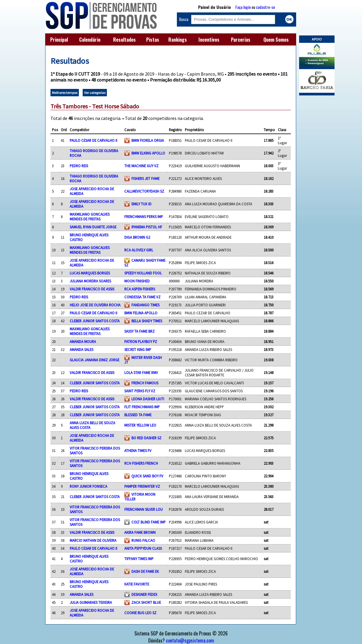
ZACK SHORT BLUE (146, 602)
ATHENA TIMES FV (138, 451)
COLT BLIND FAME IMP (149, 522)
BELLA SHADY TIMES (147, 321)
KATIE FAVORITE (137, 584)
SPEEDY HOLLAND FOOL (143, 273)
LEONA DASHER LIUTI (148, 399)
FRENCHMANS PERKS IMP (144, 217)
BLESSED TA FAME (138, 415)
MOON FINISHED (137, 281)
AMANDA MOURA (83, 341)
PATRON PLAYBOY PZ (141, 341)
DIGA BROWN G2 (137, 237)
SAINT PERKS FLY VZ (140, 391)
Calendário (90, 40)
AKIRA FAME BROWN (140, 532)
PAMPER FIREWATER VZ (142, 486)
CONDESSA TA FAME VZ (142, 297)
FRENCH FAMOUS (145, 383)
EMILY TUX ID (141, 204)
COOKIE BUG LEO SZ (140, 613)
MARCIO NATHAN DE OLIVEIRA (93, 540)
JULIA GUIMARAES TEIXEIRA (91, 602)
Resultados (124, 40)
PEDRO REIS (79, 166)
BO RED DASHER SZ (146, 438)
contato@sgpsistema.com (190, 640)
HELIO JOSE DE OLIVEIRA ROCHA (95, 305)
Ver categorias (95, 93)
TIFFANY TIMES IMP (139, 559)
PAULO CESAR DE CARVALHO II (93, 140)
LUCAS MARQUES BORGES (90, 273)
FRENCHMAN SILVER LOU (144, 509)
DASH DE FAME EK (145, 571)
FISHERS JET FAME (145, 178)
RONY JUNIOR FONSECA (88, 486)
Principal (59, 40)
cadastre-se (265, 7)
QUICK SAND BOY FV (147, 476)
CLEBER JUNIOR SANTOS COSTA (95, 321)
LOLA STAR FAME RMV (141, 373)
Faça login (243, 7)
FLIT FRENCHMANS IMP (142, 407)
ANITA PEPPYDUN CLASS (143, 548)
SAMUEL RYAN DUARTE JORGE (93, 227)
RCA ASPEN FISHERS (140, 289)
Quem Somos (276, 40)
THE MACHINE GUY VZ (141, 166)
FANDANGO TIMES (145, 305)
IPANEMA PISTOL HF (147, 227)
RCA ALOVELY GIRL (139, 250)
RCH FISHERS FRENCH (141, 463)
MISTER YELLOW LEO (140, 425)
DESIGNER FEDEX (144, 594)
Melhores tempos (65, 93)
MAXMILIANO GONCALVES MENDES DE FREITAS (90, 217)
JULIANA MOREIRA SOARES (90, 281)
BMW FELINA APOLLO (141, 313)
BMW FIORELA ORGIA (148, 140)
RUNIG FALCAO (143, 540)
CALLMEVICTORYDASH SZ (144, 191)
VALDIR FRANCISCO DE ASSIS (92, 289)
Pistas (153, 40)
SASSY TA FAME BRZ (140, 331)
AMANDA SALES (81, 349)
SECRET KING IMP (138, 349)
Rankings (178, 40)
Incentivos (209, 40)
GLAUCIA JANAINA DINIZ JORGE (94, 360)
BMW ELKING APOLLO (148, 153)
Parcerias (241, 40)
